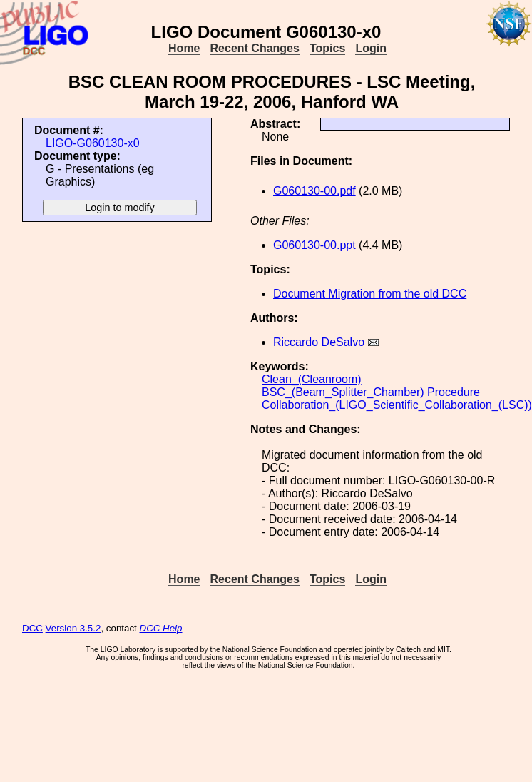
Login (371, 48)
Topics (327, 48)
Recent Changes (255, 48)
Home (184, 48)
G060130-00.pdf (314, 191)
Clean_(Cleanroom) (312, 379)
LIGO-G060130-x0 (93, 143)
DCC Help (161, 628)
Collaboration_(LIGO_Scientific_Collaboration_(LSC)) (397, 405)
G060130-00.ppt (314, 245)
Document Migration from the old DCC (370, 294)
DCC (32, 628)
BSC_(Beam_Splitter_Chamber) (343, 392)
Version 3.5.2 (73, 628)
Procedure (454, 392)
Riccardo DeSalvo (319, 342)
